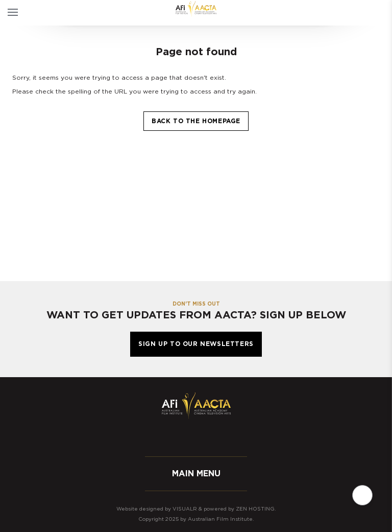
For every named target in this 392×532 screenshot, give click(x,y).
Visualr (185, 509)
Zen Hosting (255, 509)
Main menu (196, 474)
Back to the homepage (196, 121)
